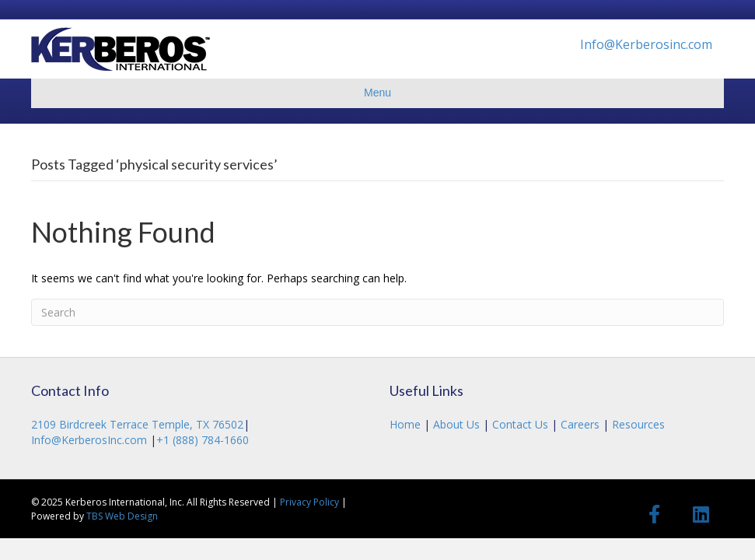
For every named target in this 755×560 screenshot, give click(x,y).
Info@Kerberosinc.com (646, 44)
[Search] (377, 312)
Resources (637, 424)
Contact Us (520, 424)
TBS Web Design (122, 516)
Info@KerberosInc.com (91, 440)
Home (407, 424)
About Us (456, 424)
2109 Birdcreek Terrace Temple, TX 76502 (137, 424)
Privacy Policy (309, 502)
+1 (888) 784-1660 (203, 440)
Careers (580, 424)
